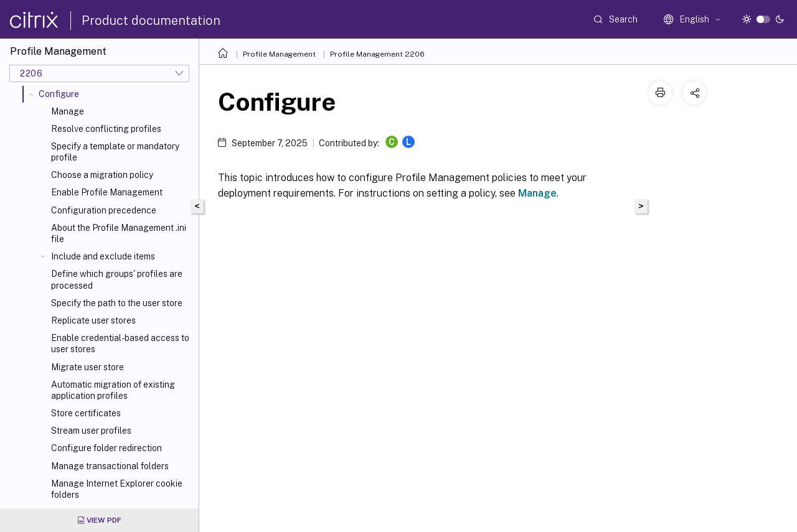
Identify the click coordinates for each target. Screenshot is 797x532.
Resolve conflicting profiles (106, 129)
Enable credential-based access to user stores (120, 343)
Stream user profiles (91, 431)
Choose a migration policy (102, 175)
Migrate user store (87, 367)
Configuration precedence (104, 210)
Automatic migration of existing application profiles (113, 390)
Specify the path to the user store (117, 303)
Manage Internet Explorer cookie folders (117, 489)
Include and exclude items (103, 256)
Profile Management (279, 54)
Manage (68, 111)
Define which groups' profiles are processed (117, 279)
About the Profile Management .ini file (119, 233)
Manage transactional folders (110, 466)
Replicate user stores (93, 320)
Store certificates (86, 413)
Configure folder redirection (106, 448)
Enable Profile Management (107, 192)
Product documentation (151, 21)
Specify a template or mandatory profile (115, 152)
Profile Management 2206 (377, 54)
